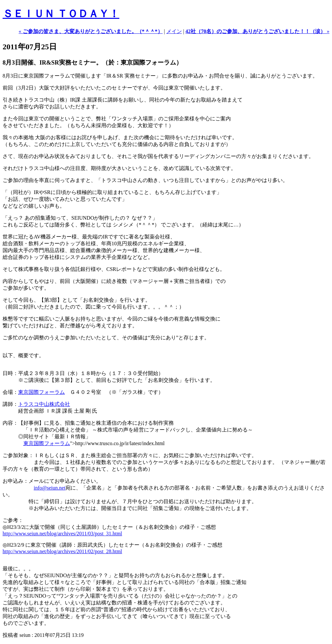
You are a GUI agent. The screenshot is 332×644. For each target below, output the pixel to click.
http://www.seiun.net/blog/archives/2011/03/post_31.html (62, 534)
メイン (174, 31)
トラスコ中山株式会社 (44, 404)
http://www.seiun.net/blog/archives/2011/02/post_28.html (62, 551)
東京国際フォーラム (41, 392)
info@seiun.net (50, 488)
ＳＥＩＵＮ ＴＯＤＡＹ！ (61, 14)
